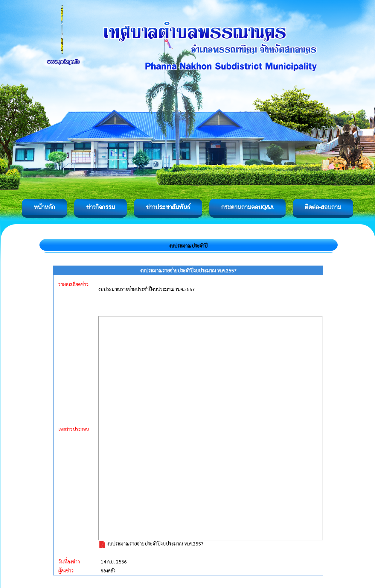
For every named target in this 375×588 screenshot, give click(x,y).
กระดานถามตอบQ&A (247, 207)
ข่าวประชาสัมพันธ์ (168, 207)
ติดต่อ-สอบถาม (323, 207)
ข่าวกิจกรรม (100, 207)
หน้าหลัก (44, 207)
